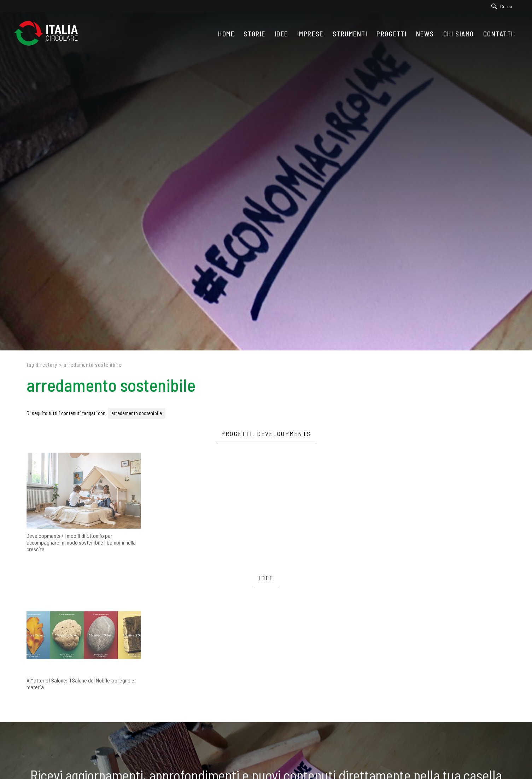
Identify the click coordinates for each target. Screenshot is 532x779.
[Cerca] (504, 6)
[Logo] (49, 34)
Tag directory (42, 365)
